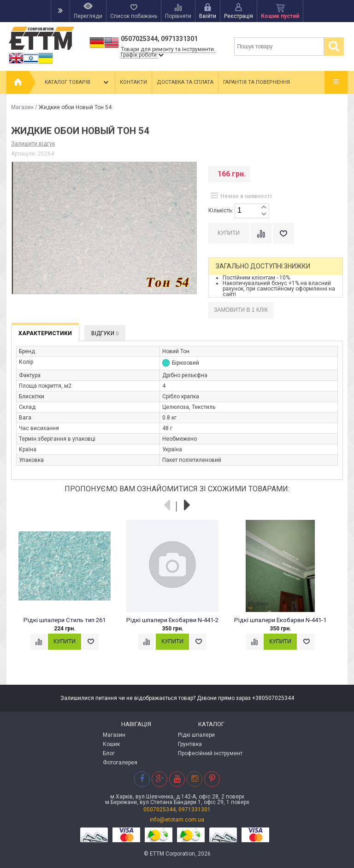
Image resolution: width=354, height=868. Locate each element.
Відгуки (105, 333)
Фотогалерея (120, 763)
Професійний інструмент (210, 753)
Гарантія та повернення (257, 82)
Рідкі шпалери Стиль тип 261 (65, 620)
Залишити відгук (33, 144)
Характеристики (45, 333)
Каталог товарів (77, 82)
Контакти (133, 82)
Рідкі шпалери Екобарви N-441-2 (172, 620)
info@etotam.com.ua (177, 820)
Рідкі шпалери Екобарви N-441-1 (280, 620)
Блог (109, 753)
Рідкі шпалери (196, 735)
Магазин (22, 107)
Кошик (111, 744)
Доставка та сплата (185, 82)
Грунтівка (190, 744)
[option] (70, 594)
